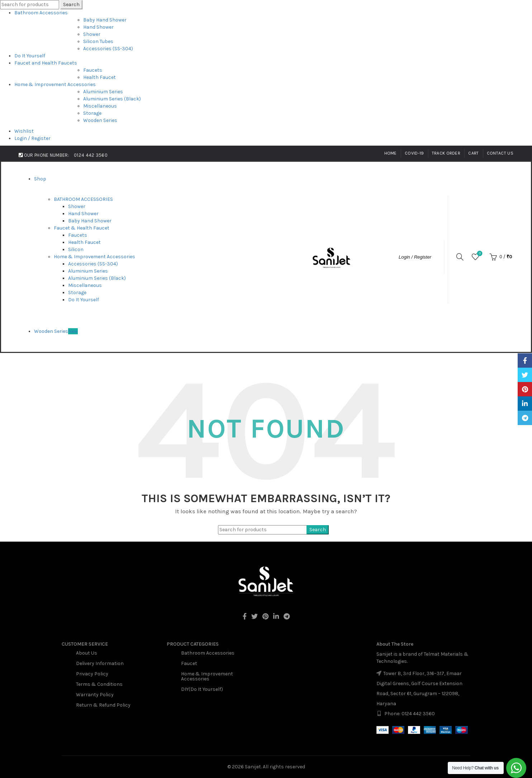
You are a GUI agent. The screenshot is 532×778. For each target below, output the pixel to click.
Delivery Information (100, 663)
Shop (40, 179)
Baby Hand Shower (105, 20)
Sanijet (253, 767)
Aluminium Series (103, 92)
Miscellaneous (100, 106)
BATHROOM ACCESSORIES (83, 199)
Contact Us (500, 153)
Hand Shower (98, 27)
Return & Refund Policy (103, 705)
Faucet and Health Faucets (46, 63)
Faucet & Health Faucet (82, 228)
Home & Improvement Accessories (55, 84)
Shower (92, 34)
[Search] (460, 257)
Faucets (93, 70)
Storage (92, 113)
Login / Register (32, 138)
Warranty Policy (95, 695)
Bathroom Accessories (41, 13)
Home (391, 153)
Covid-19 (414, 153)
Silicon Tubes (98, 41)
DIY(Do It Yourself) (202, 689)
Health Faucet (99, 77)
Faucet (189, 663)
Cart (473, 153)
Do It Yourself (30, 56)
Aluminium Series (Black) (112, 99)
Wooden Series (100, 120)
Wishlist (24, 131)
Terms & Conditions (99, 684)
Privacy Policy (92, 674)
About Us (87, 653)
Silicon (76, 249)
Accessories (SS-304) (108, 49)
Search (71, 4)
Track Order (446, 153)
